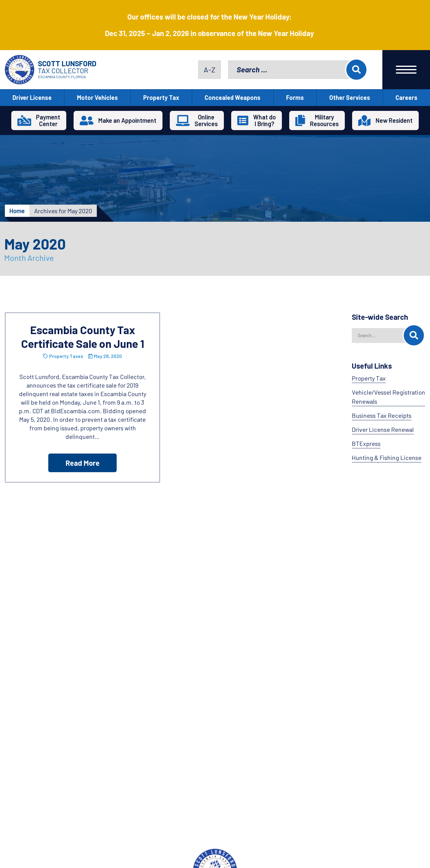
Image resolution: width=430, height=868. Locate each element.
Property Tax (161, 97)
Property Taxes (66, 356)
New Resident (394, 120)
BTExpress (366, 443)
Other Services (350, 97)
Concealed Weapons (233, 97)
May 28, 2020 (108, 356)
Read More (83, 463)
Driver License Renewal (383, 429)
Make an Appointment (127, 120)
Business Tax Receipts (382, 415)
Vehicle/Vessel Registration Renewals (388, 397)
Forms (295, 97)
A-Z (210, 69)
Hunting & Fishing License (387, 458)
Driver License (32, 97)
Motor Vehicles (97, 97)
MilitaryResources (324, 120)
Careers (406, 97)
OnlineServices (206, 120)
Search (356, 70)
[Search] (414, 335)
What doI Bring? (264, 120)
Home (17, 211)
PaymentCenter (48, 120)
